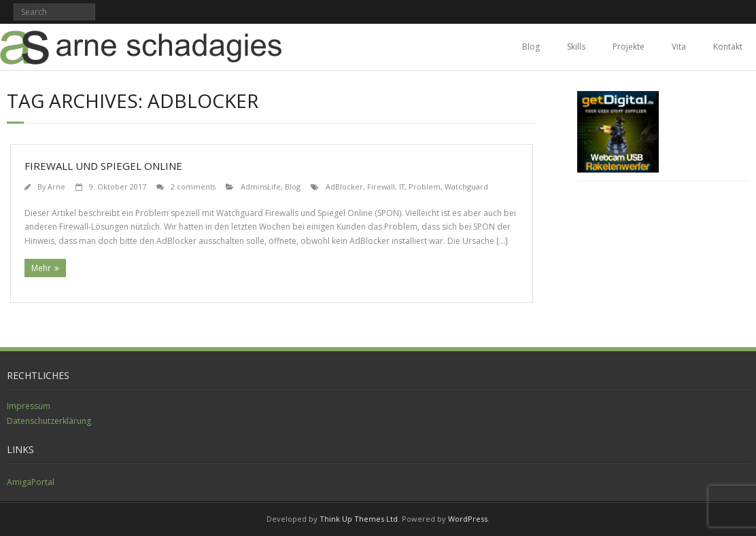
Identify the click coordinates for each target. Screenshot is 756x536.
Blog (531, 47)
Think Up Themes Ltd (359, 519)
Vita (679, 47)
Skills (576, 47)
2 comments (193, 186)
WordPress (468, 519)
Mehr (41, 268)
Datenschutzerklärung (49, 421)
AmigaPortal (31, 482)
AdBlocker (344, 186)
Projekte (629, 47)
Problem (425, 186)
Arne (56, 186)
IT (402, 186)
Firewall (381, 186)
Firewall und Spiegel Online (103, 166)
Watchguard (466, 186)
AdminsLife (261, 186)
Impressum (29, 406)
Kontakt (728, 47)
